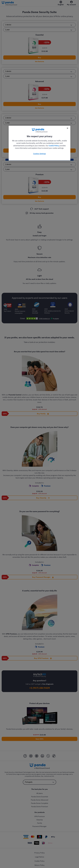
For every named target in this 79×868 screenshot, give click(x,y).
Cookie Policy (54, 146)
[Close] (67, 128)
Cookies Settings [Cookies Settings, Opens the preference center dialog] (39, 154)
